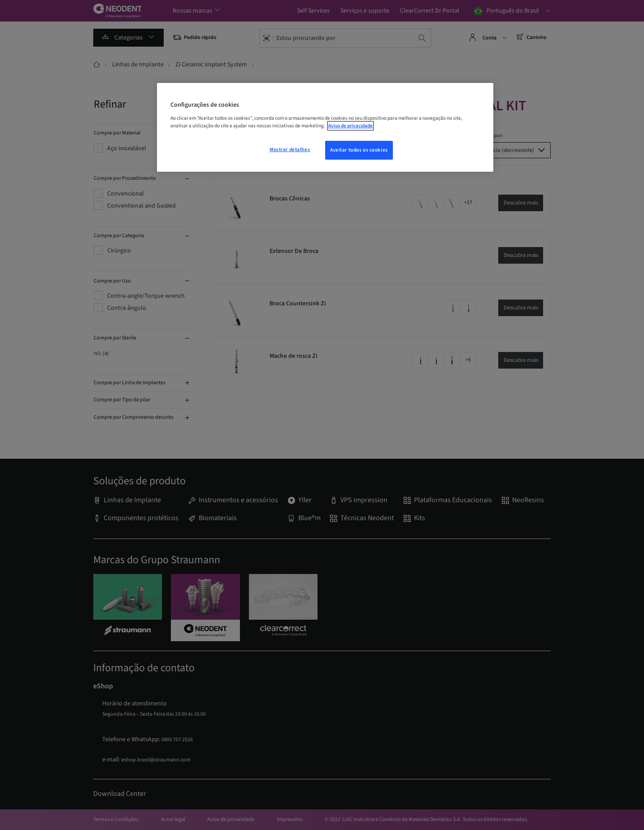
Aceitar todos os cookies (359, 150)
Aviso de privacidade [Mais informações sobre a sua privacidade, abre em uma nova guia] (350, 126)
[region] (325, 127)
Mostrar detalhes (290, 150)
